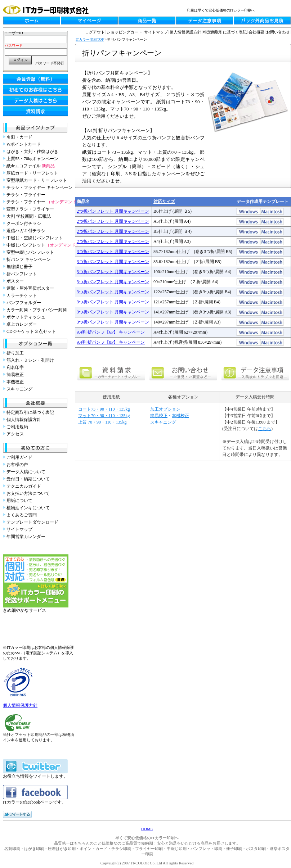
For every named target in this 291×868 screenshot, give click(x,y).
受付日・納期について (28, 479)
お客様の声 (17, 465)
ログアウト (95, 32)
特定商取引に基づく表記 (30, 412)
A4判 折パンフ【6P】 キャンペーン (111, 332)
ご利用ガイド (19, 457)
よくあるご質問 (22, 515)
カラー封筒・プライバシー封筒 (37, 310)
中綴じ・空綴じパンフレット (35, 238)
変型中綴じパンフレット (30, 252)
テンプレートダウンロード (32, 522)
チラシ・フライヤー (26, 195)
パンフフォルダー (24, 303)
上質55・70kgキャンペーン (32, 159)
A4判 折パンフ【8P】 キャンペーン (111, 342)
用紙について (19, 501)
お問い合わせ (278, 32)
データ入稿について (26, 472)
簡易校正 (15, 375)
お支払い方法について (28, 493)
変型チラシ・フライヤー (30, 209)
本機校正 (15, 382)
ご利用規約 (17, 427)
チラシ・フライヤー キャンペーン (39, 187)
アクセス (15, 434)
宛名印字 (15, 367)
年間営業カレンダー (26, 537)
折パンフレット (22, 274)
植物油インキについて (28, 508)
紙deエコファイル (31, 166)
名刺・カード (19, 137)
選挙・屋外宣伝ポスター (30, 288)
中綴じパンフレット (43, 245)
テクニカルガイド (24, 486)
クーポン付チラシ (24, 223)
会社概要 (256, 32)
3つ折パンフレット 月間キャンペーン (113, 252)
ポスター (15, 281)
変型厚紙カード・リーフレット (37, 180)
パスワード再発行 (50, 63)
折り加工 (15, 353)
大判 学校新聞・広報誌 (29, 216)
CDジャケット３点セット (31, 331)
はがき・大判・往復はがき (32, 152)
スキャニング (19, 389)
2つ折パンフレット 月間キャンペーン (113, 211)
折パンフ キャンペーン (29, 259)
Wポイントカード (24, 144)
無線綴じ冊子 (19, 267)
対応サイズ (164, 202)
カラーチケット (22, 295)
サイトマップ (19, 529)
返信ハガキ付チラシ (26, 231)
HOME (147, 829)
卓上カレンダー (22, 324)
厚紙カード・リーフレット (32, 173)
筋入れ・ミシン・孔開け (30, 360)
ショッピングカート (124, 32)
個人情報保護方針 (24, 420)
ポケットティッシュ (26, 317)
